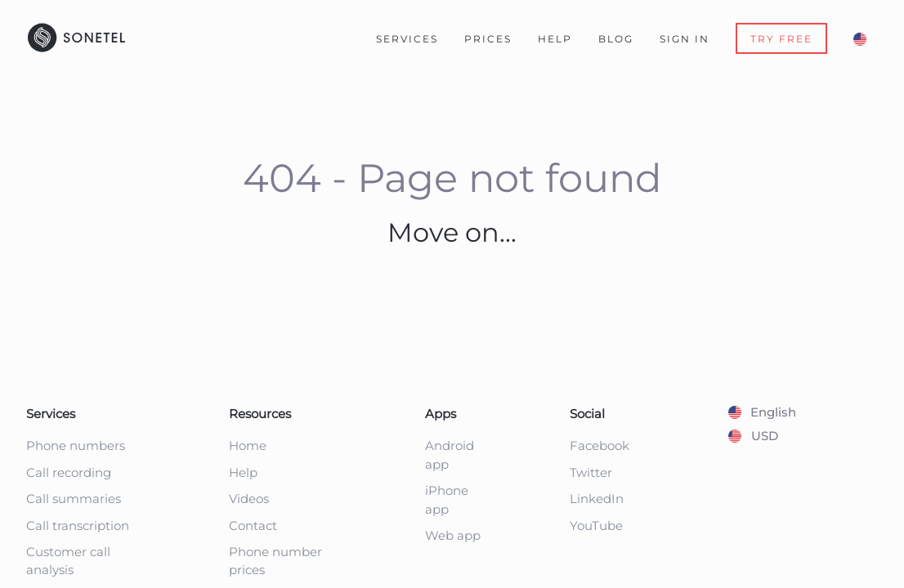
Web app (453, 535)
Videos (249, 499)
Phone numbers (76, 445)
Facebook (600, 445)
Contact (253, 526)
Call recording (69, 472)
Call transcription (78, 526)
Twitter (591, 472)
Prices (488, 39)
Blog (616, 39)
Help (555, 39)
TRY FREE (781, 39)
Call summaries (74, 499)
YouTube (596, 526)
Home (248, 445)
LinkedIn (597, 499)
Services (407, 39)
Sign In (685, 39)
